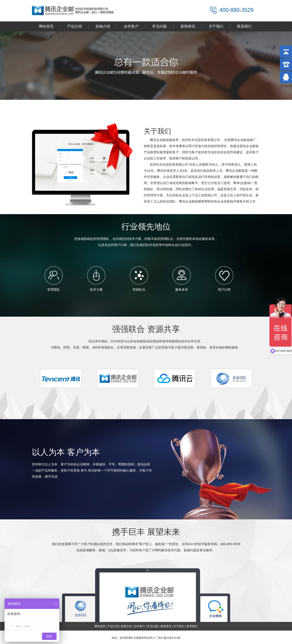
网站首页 (46, 26)
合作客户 (131, 26)
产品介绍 (75, 26)
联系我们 (244, 26)
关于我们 (216, 26)
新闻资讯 (188, 26)
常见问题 (159, 26)
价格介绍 (103, 26)
